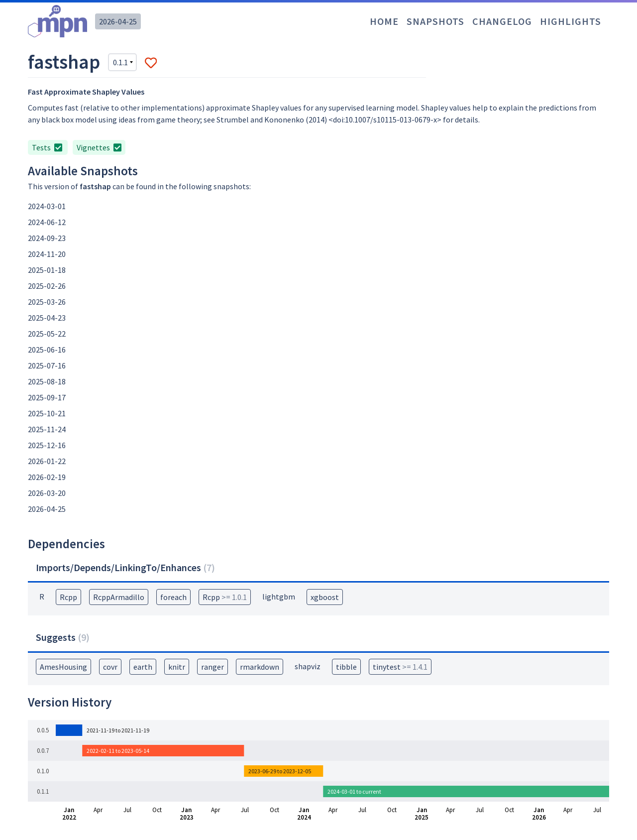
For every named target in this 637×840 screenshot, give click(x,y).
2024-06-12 (47, 222)
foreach (173, 597)
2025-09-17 (47, 397)
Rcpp (68, 597)
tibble (346, 667)
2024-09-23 (47, 238)
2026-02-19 (47, 477)
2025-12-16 (47, 445)
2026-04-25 (118, 21)
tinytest (400, 667)
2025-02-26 (47, 286)
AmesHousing (63, 667)
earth (143, 667)
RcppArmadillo (119, 597)
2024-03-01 (47, 206)
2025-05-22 (47, 334)
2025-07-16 (47, 365)
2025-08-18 (47, 381)
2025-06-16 (47, 350)
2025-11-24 (47, 429)
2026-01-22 (47, 461)
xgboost (325, 597)
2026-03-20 (47, 493)
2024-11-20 (47, 254)
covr (110, 667)
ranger (212, 667)
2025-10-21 (47, 413)
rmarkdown (260, 667)
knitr (177, 667)
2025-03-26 (47, 302)
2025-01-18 (47, 270)
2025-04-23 (47, 318)
